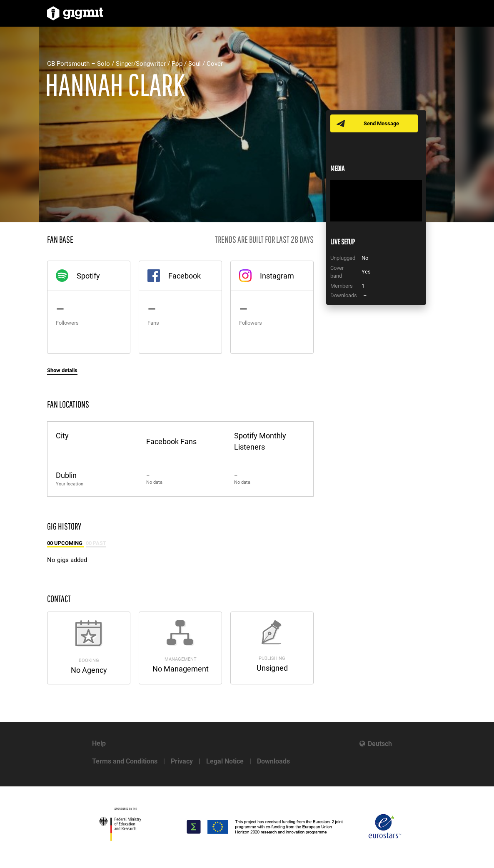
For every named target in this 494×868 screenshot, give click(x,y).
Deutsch (380, 744)
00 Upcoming (65, 543)
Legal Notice (225, 761)
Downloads (273, 761)
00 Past (96, 543)
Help (99, 743)
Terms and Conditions (125, 761)
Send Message (381, 123)
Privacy (182, 761)
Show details (62, 370)
